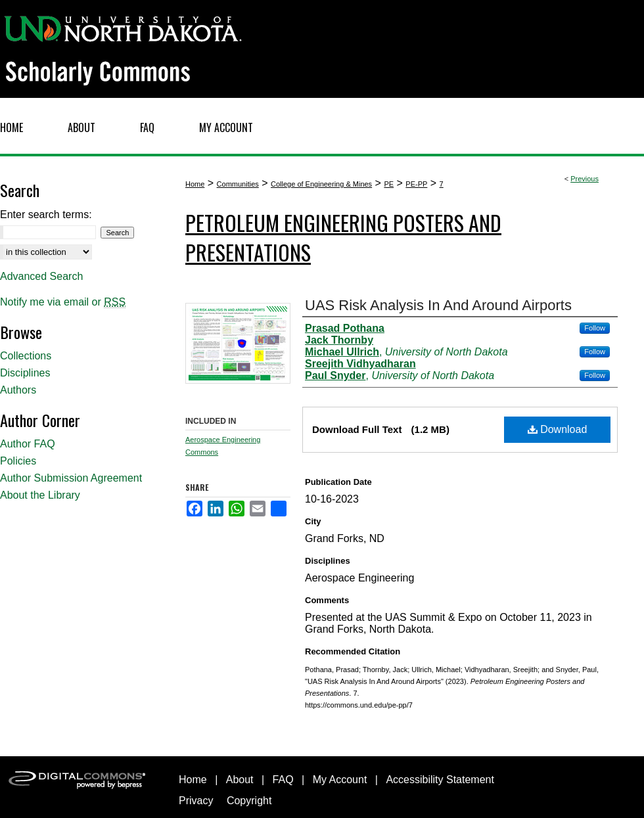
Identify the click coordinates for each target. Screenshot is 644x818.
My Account (340, 780)
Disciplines (25, 373)
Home (195, 184)
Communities (238, 184)
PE (389, 184)
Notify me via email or (63, 302)
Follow (595, 328)
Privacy (196, 801)
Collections (26, 356)
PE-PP (416, 184)
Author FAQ (28, 444)
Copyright (249, 801)
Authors (18, 390)
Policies (18, 461)
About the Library (40, 495)
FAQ (283, 780)
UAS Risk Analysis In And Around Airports (438, 305)
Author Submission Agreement (71, 478)
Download (558, 429)
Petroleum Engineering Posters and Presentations (343, 237)
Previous (585, 179)
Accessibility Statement (440, 780)
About (240, 780)
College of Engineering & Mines (321, 184)
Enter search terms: (46, 215)
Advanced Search (41, 276)
